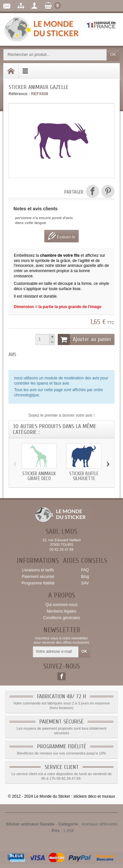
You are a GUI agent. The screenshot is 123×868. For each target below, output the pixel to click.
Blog (85, 577)
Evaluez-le (61, 236)
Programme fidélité (38, 583)
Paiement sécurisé (38, 577)
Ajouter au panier (85, 339)
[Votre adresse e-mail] (56, 652)
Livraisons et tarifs (38, 570)
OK (113, 55)
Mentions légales (61, 611)
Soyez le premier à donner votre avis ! (61, 415)
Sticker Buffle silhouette (84, 476)
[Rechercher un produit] (55, 55)
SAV (85, 583)
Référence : (19, 94)
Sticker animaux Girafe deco (39, 476)
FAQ (85, 570)
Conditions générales (61, 618)
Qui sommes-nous (61, 605)
